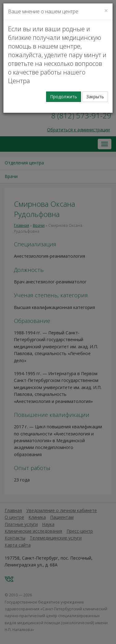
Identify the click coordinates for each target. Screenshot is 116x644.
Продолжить (64, 97)
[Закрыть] (106, 11)
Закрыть (95, 97)
